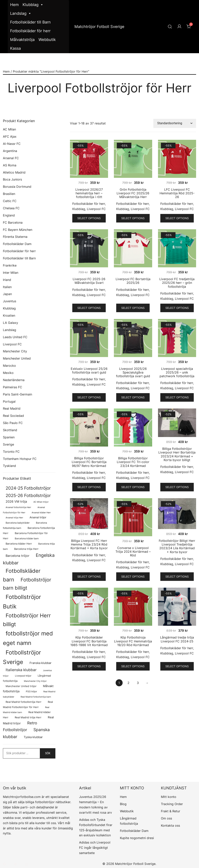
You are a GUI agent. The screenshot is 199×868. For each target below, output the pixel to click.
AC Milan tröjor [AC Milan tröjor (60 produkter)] (41, 502)
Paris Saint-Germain (17, 394)
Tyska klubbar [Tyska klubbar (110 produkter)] (33, 737)
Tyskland (9, 466)
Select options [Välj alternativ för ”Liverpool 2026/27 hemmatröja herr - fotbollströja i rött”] (89, 218)
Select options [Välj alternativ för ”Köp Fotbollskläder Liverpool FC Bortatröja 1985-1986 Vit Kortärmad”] (89, 666)
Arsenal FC (11, 158)
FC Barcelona (13, 222)
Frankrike (10, 265)
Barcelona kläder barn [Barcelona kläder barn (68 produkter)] (27, 538)
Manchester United (17, 358)
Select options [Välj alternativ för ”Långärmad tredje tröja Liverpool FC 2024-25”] (177, 666)
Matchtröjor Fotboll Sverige (99, 27)
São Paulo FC (13, 423)
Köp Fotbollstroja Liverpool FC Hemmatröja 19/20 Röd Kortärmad (133, 641)
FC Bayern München (18, 230)
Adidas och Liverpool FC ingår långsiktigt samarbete (95, 848)
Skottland (10, 430)
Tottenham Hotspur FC (20, 459)
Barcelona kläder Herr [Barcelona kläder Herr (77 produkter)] (19, 544)
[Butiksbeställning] (175, 123)
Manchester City (15, 351)
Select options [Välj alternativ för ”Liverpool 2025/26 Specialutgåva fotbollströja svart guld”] (133, 397)
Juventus (10, 301)
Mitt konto (169, 797)
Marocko (9, 366)
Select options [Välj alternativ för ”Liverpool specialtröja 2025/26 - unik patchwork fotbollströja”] (177, 397)
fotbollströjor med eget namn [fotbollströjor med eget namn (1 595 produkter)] (28, 638)
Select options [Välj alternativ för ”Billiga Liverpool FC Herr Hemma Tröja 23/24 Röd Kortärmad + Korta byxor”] (89, 576)
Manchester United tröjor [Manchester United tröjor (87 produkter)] (21, 686)
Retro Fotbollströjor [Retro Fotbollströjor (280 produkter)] (20, 726)
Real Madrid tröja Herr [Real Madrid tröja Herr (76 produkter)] (28, 717)
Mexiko (8, 373)
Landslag (21, 13)
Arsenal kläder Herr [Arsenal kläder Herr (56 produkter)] (41, 513)
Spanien (9, 437)
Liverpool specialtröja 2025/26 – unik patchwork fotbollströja (177, 372)
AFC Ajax (10, 136)
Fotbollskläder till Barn (30, 22)
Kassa (15, 48)
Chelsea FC (11, 208)
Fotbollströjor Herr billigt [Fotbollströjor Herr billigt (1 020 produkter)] (27, 620)
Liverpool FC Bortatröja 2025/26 (133, 281)
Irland (7, 280)
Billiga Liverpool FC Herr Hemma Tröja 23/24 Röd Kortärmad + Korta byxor (89, 544)
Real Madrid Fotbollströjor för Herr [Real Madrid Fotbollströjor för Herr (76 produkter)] (28, 705)
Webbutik (47, 40)
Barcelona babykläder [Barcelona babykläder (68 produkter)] (18, 523)
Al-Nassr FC (12, 144)
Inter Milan (11, 273)
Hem (14, 5)
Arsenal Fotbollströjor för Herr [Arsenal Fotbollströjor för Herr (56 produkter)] (24, 510)
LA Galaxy (10, 323)
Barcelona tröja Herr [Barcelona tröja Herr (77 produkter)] (26, 549)
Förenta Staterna (15, 237)
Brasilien (9, 194)
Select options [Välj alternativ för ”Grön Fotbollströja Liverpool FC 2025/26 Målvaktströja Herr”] (133, 218)
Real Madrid (12, 408)
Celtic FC (10, 201)
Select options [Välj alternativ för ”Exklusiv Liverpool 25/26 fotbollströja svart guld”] (89, 397)
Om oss (166, 818)
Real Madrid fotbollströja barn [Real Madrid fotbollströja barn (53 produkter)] (36, 697)
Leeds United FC (15, 337)
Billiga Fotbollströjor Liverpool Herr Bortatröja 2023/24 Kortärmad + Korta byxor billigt (177, 454)
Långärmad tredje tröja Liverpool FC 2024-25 (177, 639)
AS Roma (10, 165)
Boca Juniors (12, 179)
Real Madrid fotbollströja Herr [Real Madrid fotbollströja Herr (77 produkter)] (24, 702)
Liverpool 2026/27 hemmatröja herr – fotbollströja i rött (89, 193)
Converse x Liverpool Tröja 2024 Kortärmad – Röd (133, 552)
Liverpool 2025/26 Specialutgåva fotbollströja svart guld (133, 372)
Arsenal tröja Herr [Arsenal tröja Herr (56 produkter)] (14, 518)
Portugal (9, 401)
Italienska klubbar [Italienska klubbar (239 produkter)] (21, 670)
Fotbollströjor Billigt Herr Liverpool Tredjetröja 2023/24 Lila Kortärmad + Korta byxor (177, 546)
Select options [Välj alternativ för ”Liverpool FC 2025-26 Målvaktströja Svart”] (89, 308)
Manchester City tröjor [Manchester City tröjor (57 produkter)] (35, 681)
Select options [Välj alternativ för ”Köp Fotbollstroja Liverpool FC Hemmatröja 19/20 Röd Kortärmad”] (133, 666)
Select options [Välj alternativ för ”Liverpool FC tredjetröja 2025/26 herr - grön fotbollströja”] (177, 308)
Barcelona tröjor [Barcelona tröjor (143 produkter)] (17, 556)
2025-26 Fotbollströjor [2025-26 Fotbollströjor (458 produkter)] (28, 495)
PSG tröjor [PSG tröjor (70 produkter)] (31, 691)
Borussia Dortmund (17, 187)
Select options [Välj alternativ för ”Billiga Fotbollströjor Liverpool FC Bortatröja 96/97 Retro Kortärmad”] (89, 487)
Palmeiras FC (13, 387)
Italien (7, 287)
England (9, 215)
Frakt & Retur (171, 811)
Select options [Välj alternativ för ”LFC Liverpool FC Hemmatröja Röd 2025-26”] (177, 218)
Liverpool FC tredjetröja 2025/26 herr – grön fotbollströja (177, 283)
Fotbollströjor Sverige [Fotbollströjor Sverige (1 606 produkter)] (22, 657)
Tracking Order (172, 804)
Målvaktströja (22, 40)
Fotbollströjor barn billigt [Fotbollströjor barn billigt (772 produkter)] (27, 584)
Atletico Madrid (14, 172)
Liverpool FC (96, 209)
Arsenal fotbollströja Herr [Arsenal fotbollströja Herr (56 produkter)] (18, 507)
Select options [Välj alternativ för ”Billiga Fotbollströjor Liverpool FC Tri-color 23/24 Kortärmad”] (133, 487)
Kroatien (9, 315)
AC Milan (9, 129)
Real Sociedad (13, 416)
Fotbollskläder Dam (17, 244)
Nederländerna (14, 380)
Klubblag (33, 5)
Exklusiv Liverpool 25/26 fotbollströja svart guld (89, 371)
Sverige (8, 444)
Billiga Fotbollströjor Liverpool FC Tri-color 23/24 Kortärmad (133, 462)
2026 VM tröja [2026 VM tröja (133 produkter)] (16, 502)
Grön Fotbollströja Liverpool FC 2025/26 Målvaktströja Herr (133, 193)
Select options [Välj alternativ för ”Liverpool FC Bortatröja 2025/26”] (133, 308)
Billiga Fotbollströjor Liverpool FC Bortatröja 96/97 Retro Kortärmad (89, 462)
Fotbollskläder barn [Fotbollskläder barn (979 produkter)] (22, 575)
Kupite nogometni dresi (137, 838)
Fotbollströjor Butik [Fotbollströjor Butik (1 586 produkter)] (22, 602)
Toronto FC (11, 452)
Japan (7, 294)
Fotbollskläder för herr (30, 31)
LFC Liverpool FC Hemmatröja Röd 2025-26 (177, 193)
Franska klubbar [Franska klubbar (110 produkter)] (41, 663)
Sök (48, 753)
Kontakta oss (170, 825)
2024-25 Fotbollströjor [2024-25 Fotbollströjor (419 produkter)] (28, 488)
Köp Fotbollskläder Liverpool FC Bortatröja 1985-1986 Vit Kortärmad (89, 641)
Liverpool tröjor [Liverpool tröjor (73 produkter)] (23, 676)
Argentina (10, 151)
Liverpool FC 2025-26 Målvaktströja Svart (89, 281)
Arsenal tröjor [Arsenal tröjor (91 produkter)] (38, 517)
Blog (123, 804)
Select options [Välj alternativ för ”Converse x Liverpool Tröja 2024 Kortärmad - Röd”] (133, 576)
